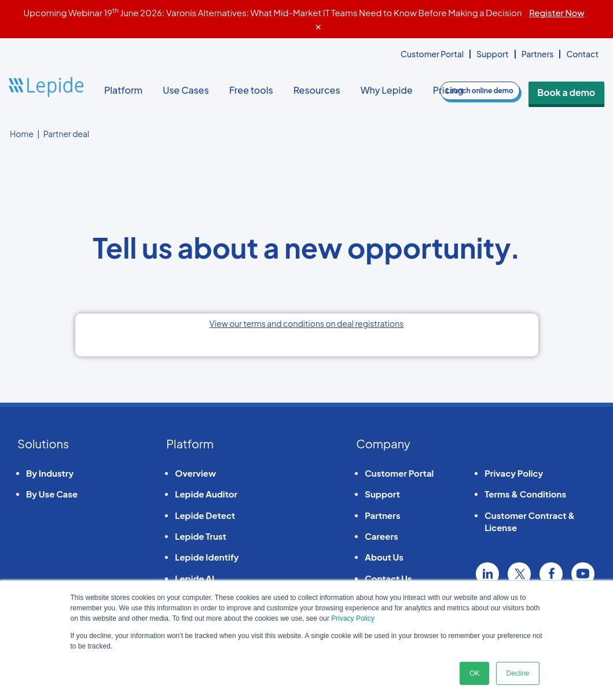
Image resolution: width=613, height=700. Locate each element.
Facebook (551, 574)
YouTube (583, 574)
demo (498, 91)
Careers (381, 536)
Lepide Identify (207, 557)
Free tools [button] (256, 90)
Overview (195, 473)
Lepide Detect (205, 515)
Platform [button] (128, 90)
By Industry (50, 473)
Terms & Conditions (525, 494)
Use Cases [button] (190, 90)
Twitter (519, 574)
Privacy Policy (353, 618)
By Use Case (52, 494)
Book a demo (576, 91)
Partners (538, 54)
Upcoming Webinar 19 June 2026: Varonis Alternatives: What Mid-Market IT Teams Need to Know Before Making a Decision (304, 12)
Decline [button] (517, 673)
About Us (384, 557)
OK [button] (474, 673)
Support (493, 54)
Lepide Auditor (206, 494)
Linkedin (487, 574)
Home (22, 134)
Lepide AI (194, 578)
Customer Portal (432, 54)
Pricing (448, 90)
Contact (582, 54)
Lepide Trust (201, 536)
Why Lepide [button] (391, 90)
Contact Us (388, 578)
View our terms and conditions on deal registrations (307, 323)
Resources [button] (321, 90)
